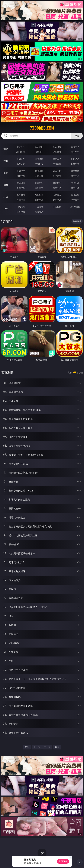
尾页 (57, 747)
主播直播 (57, 164)
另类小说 (39, 200)
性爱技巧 (75, 200)
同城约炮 (21, 207)
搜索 (77, 136)
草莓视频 (57, 207)
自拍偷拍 (39, 159)
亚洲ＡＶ (21, 159)
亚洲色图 (39, 183)
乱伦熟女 (57, 176)
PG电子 (21, 147)
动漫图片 (75, 183)
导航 (6, 209)
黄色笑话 (57, 200)
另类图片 (75, 188)
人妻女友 (57, 195)
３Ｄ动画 (75, 159)
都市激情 (21, 195)
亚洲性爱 (21, 171)
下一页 (47, 747)
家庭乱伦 (39, 195)
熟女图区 (57, 188)
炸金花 (39, 152)
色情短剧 (39, 212)
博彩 (6, 149)
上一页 (37, 747)
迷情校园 (21, 200)
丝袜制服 (39, 164)
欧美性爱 (75, 171)
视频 (6, 161)
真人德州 (39, 147)
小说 (6, 197)
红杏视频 (21, 212)
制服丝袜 (21, 176)
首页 (27, 747)
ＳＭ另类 (75, 164)
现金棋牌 (57, 152)
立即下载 (63, 861)
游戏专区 (75, 147)
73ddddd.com (42, 128)
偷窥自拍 (21, 183)
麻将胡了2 (21, 152)
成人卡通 (57, 171)
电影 (6, 173)
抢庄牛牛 (75, 152)
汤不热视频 (75, 207)
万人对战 (57, 147)
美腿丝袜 (21, 188)
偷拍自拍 (39, 171)
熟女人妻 (21, 164)
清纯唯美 (39, 188)
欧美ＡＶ (57, 159)
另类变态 (75, 176)
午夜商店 (39, 207)
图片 (6, 185)
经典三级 (39, 176)
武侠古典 (75, 195)
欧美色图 (57, 183)
